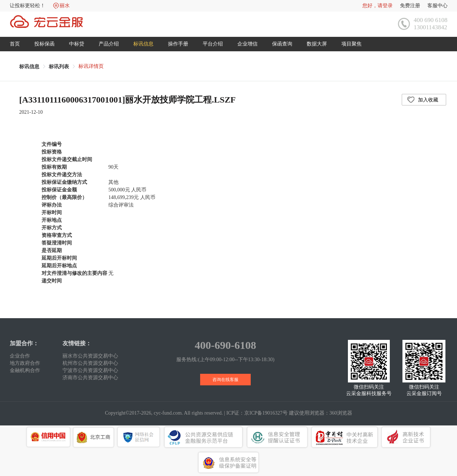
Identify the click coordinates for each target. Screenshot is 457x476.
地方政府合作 (25, 363)
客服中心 (437, 6)
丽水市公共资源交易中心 (90, 356)
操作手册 (178, 44)
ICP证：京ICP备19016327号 (257, 413)
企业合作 (20, 356)
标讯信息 (143, 44)
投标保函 (44, 44)
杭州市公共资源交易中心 (90, 363)
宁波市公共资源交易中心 (90, 370)
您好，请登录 (378, 6)
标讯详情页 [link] (91, 66)
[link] (29, 67)
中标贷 (77, 44)
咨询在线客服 (225, 380)
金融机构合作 (25, 370)
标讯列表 (59, 67)
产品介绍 (109, 44)
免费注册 (410, 6)
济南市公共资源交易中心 (90, 378)
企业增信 (247, 44)
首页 (15, 44)
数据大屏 (317, 44)
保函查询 (282, 44)
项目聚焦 (352, 44)
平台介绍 (213, 44)
